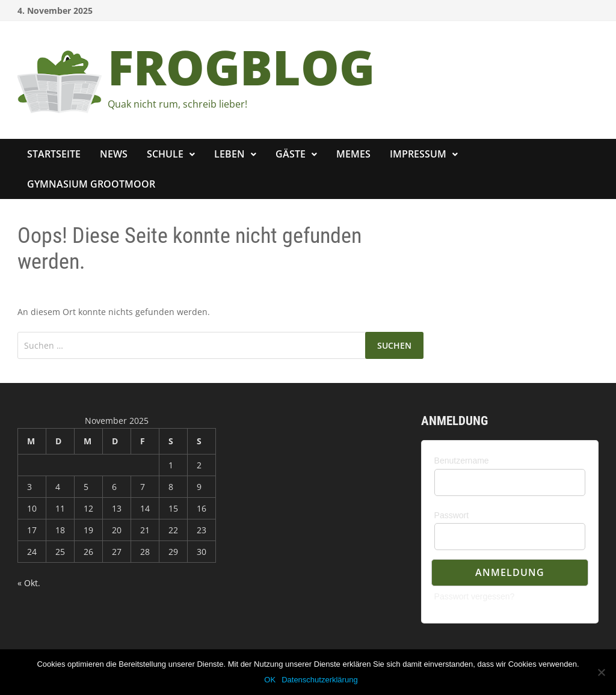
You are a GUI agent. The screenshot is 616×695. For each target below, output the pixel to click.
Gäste (291, 154)
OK (270, 680)
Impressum (418, 154)
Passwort (452, 515)
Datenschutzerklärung (319, 680)
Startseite (54, 154)
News (114, 154)
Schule (165, 154)
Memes (353, 154)
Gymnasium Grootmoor (91, 184)
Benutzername (462, 461)
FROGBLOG (241, 66)
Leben (229, 154)
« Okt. (29, 583)
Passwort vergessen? (475, 596)
